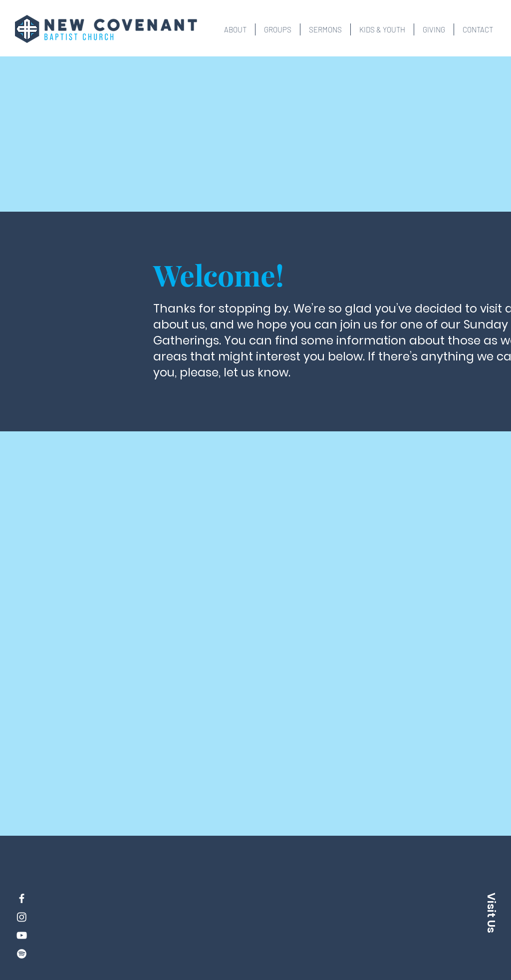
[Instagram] (22, 917)
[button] (235, 29)
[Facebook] (22, 898)
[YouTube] (22, 935)
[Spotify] (22, 954)
